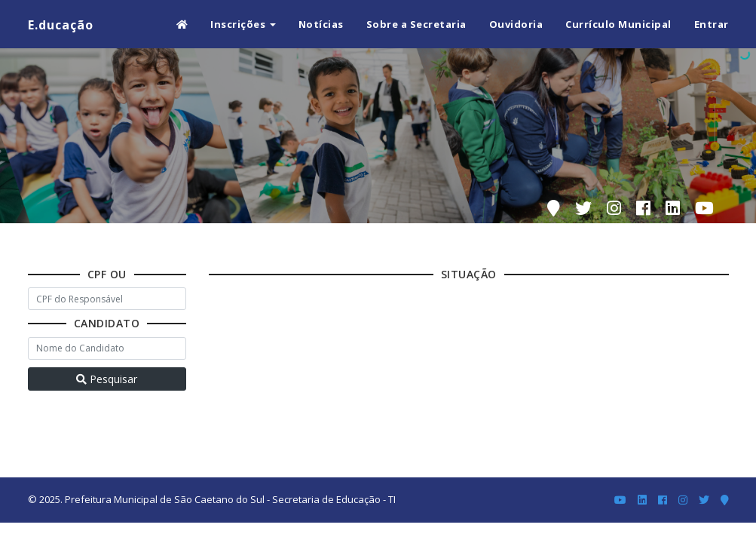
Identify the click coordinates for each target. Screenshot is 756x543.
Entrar (712, 24)
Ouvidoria (516, 24)
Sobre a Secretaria (416, 24)
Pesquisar (107, 379)
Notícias (321, 24)
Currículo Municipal (618, 24)
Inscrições (243, 24)
